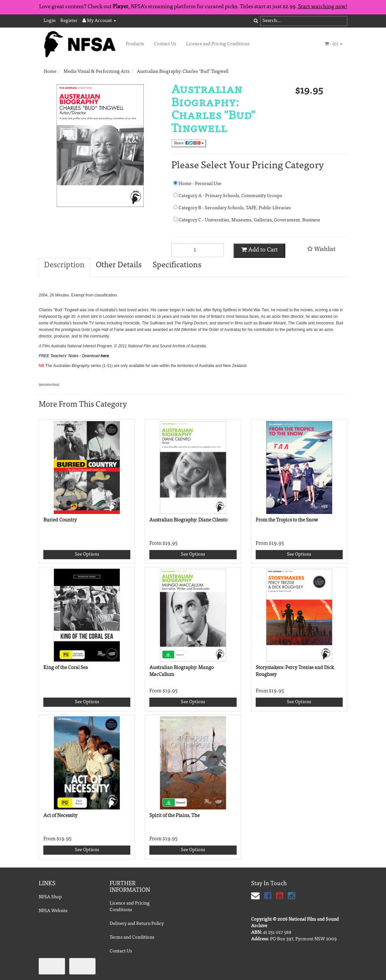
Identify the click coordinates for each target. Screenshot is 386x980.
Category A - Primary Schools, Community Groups (228, 196)
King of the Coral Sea (66, 668)
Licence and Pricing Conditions (218, 44)
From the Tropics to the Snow (287, 520)
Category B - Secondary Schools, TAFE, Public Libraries (232, 208)
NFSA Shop (50, 897)
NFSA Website (53, 911)
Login (50, 21)
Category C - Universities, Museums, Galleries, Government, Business (237, 220)
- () (333, 44)
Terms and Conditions (132, 938)
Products (135, 44)
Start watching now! (323, 7)
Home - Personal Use (197, 184)
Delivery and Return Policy (137, 924)
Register (69, 21)
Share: (189, 143)
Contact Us (165, 44)
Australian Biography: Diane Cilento (188, 520)
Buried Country (60, 520)
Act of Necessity (60, 816)
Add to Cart (259, 250)
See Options (87, 555)
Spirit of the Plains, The (174, 816)
